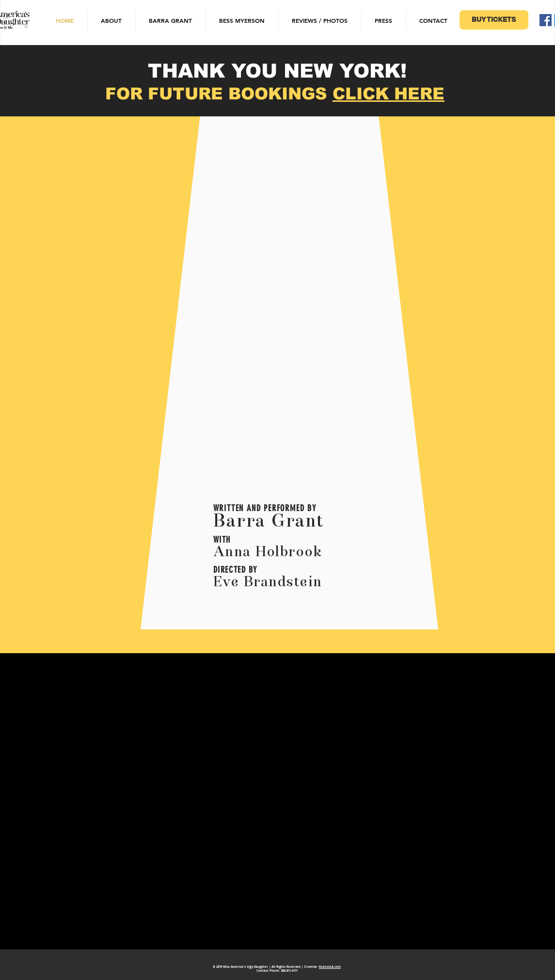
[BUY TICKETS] (494, 20)
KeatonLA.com (330, 967)
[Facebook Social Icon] (546, 20)
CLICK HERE (388, 94)
